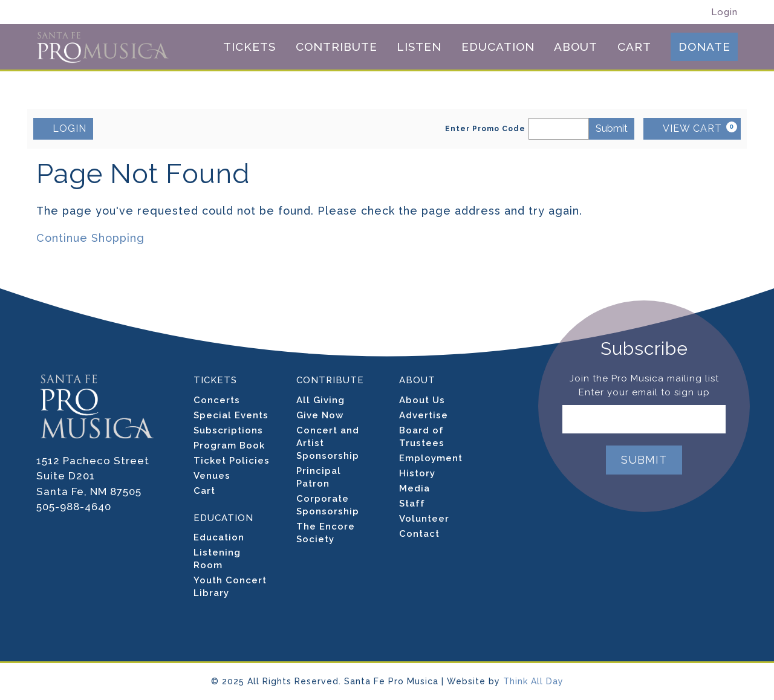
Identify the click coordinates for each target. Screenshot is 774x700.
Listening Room (217, 559)
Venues (212, 476)
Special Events (231, 415)
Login (724, 12)
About (576, 47)
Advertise (424, 415)
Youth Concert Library (230, 587)
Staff (412, 504)
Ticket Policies (232, 461)
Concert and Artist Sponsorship (328, 443)
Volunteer (424, 519)
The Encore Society (326, 533)
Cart (634, 47)
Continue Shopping (90, 238)
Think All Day (533, 681)
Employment (431, 458)
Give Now (320, 415)
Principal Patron (319, 477)
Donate (704, 47)
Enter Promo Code (485, 129)
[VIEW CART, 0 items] (692, 129)
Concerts (217, 400)
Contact (419, 534)
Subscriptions (228, 430)
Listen (419, 47)
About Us (422, 400)
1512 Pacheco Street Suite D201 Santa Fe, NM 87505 (93, 476)
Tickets (249, 47)
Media (415, 488)
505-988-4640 (74, 507)
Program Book (229, 446)
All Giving (320, 400)
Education (498, 47)
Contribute (337, 47)
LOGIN (63, 128)
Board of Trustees (422, 437)
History (417, 473)
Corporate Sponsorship (328, 505)
